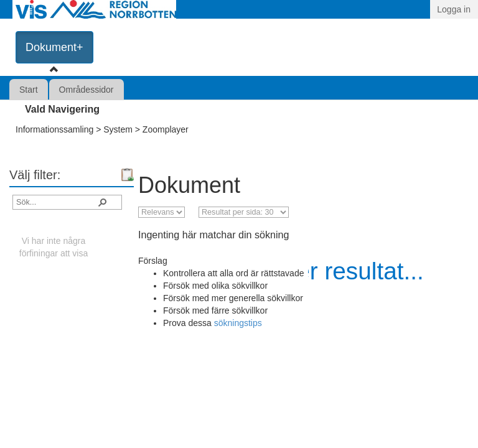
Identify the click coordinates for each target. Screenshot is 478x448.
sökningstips (238, 323)
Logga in (454, 9)
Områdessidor (87, 90)
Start (29, 90)
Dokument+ (54, 47)
